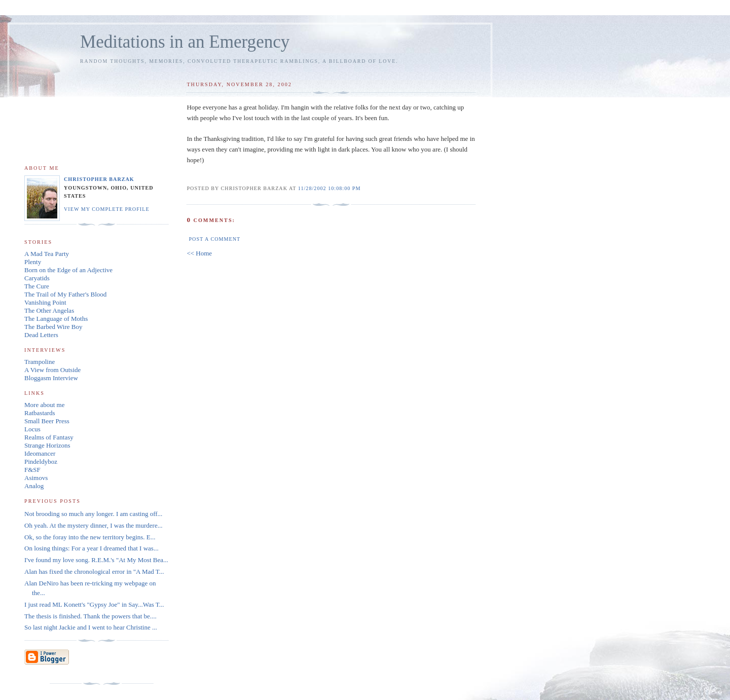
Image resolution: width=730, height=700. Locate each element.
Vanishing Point (45, 302)
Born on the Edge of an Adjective (68, 270)
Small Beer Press (47, 421)
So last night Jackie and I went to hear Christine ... (91, 627)
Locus (32, 429)
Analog (34, 486)
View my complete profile (107, 209)
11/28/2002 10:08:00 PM (330, 188)
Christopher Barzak (99, 179)
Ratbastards (40, 413)
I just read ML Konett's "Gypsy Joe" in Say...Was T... (94, 604)
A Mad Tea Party (47, 254)
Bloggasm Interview (51, 378)
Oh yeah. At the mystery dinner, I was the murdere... (93, 525)
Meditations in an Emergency (185, 42)
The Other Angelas (49, 310)
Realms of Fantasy (49, 437)
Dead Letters (41, 335)
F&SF (32, 470)
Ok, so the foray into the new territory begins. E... (90, 537)
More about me (44, 405)
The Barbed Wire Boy (53, 327)
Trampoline (40, 362)
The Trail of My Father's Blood (65, 294)
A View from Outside (52, 370)
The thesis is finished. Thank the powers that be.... (90, 616)
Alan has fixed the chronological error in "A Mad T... (94, 572)
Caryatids (37, 278)
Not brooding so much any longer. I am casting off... (93, 514)
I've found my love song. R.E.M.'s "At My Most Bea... (96, 560)
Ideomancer (40, 453)
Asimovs (36, 478)
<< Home (199, 253)
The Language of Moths (56, 319)
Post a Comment (214, 239)
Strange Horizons (47, 445)
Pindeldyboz (41, 462)
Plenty (33, 262)
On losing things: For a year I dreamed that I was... (92, 548)
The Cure (37, 286)
